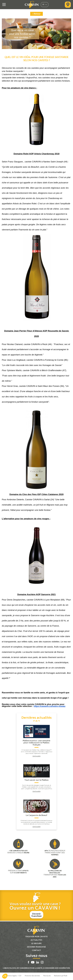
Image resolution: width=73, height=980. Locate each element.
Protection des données (32, 976)
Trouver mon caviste (36, 937)
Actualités (36, 940)
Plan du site (47, 976)
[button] (5, 976)
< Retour (36, 14)
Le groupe (36, 944)
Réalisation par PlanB (61, 976)
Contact (36, 951)
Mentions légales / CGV (14, 976)
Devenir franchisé (37, 915)
